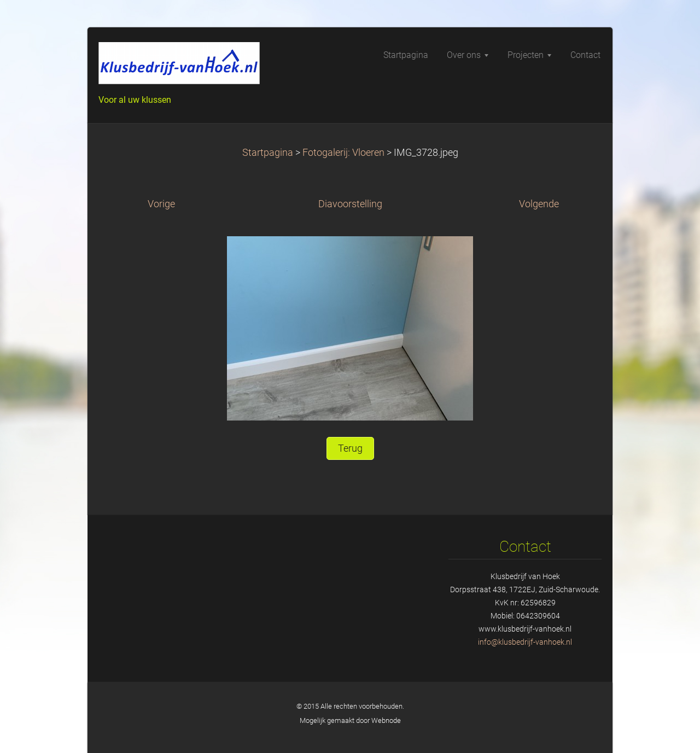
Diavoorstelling (350, 204)
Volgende (539, 204)
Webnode (386, 720)
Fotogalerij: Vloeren (343, 153)
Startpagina (268, 153)
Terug (350, 448)
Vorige (161, 204)
